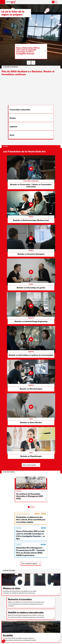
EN (56, 2)
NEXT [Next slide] (33, 63)
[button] (3, 2)
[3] (33, 507)
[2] (31, 507)
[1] (29, 507)
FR (53, 2)
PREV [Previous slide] (29, 63)
